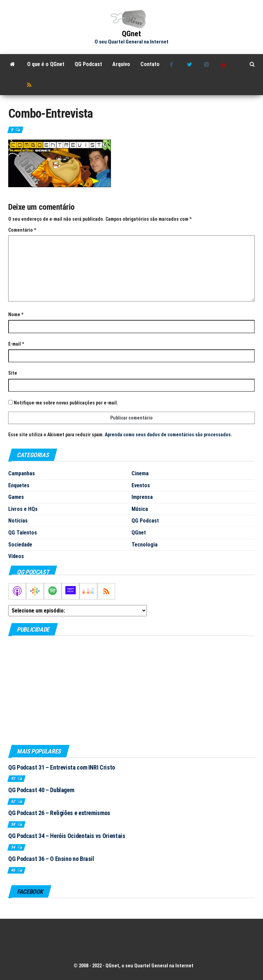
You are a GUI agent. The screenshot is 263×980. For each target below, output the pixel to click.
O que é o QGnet (46, 64)
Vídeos (16, 556)
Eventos (141, 485)
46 (14, 870)
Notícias (18, 521)
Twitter (190, 64)
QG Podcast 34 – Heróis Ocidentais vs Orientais (67, 836)
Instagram (208, 64)
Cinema (140, 473)
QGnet (131, 34)
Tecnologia (145, 545)
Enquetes (19, 485)
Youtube (225, 64)
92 (14, 778)
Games (16, 497)
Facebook (173, 64)
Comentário (22, 230)
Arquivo (121, 64)
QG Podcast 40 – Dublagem (41, 790)
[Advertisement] (131, 690)
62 (14, 801)
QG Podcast (88, 64)
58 (14, 824)
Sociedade (20, 545)
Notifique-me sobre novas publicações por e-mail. (66, 403)
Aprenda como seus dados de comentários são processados (168, 435)
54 (14, 847)
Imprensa (142, 497)
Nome (16, 314)
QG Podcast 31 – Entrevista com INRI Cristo (62, 767)
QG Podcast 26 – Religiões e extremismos (59, 813)
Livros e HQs (23, 509)
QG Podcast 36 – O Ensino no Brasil (51, 859)
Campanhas (22, 473)
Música (140, 509)
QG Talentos (23, 533)
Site (13, 373)
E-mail (16, 344)
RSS (30, 85)
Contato (150, 64)
